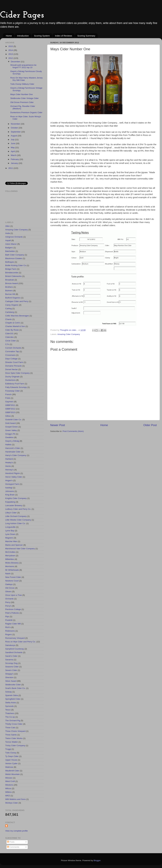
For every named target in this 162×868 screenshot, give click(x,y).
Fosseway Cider (13, 391)
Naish (8, 574)
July (13, 140)
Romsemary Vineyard (15, 638)
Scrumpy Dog (11, 663)
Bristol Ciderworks (13, 276)
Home (9, 36)
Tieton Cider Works (14, 738)
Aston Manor (11, 244)
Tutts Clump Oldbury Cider (22, 84)
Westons (9, 785)
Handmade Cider (13, 452)
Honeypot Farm (12, 484)
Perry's (8, 606)
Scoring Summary (86, 36)
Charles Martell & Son (15, 326)
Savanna (9, 660)
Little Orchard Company (16, 516)
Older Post (150, 425)
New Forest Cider (13, 577)
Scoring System (42, 36)
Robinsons (10, 631)
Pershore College (13, 609)
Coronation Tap (12, 351)
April (13, 151)
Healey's (9, 463)
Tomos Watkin (12, 742)
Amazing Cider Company (69, 334)
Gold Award (10, 423)
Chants (8, 319)
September (16, 132)
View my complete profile (16, 831)
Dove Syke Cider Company (17, 373)
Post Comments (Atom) (73, 431)
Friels (8, 398)
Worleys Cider (12, 803)
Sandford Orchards (14, 652)
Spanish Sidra (12, 695)
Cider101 (9, 334)
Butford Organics (13, 298)
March (14, 155)
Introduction (23, 36)
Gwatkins (9, 437)
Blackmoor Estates (14, 258)
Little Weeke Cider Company (18, 520)
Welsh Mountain (13, 774)
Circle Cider (11, 341)
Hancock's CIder (13, 448)
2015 (11, 46)
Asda (8, 233)
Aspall (8, 240)
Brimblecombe (12, 273)
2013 (11, 54)
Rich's (8, 627)
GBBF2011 (10, 405)
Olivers (8, 592)
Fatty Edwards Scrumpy (16, 387)
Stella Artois (11, 703)
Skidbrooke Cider (13, 685)
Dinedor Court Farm (14, 362)
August (14, 136)
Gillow (8, 416)
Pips (7, 617)
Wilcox (8, 788)
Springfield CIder (13, 699)
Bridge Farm (11, 269)
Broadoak (10, 280)
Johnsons (10, 491)
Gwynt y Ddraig (12, 441)
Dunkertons (10, 380)
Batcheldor (10, 251)
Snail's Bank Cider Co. (15, 688)
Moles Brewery (12, 563)
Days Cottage (11, 359)
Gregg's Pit (10, 434)
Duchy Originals (12, 377)
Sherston (9, 677)
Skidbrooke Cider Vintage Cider (25, 98)
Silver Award (11, 681)
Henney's (9, 470)
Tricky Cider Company (15, 746)
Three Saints (11, 735)
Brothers (9, 287)
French (8, 394)
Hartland (9, 459)
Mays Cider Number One (22, 94)
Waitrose (9, 767)
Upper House (11, 760)
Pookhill (9, 620)
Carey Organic (12, 305)
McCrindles (10, 552)
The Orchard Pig (13, 721)
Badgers (9, 248)
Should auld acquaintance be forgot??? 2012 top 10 (23, 66)
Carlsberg (10, 312)
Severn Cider (11, 670)
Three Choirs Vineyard (15, 731)
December (16, 62)
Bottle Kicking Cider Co (16, 265)
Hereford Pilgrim (13, 473)
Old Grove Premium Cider (22, 102)
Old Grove (10, 588)
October (15, 128)
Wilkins (8, 792)
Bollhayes (10, 262)
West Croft (10, 781)
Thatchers (10, 713)
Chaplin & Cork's (13, 323)
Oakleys (9, 584)
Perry (8, 602)
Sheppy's (9, 674)
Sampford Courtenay (15, 649)
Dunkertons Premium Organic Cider (26, 112)
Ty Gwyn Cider (12, 756)
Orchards (9, 599)
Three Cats (10, 728)
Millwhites (10, 559)
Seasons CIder (12, 667)
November (16, 124)
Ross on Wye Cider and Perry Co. (20, 642)
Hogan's (9, 480)
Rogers (9, 634)
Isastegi (9, 488)
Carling (8, 309)
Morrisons (10, 566)
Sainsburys (10, 645)
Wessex (9, 778)
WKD (8, 796)
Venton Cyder (11, 763)
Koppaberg (10, 502)
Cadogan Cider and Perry (17, 301)
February (15, 159)
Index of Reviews (63, 36)
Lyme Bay (10, 531)
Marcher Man (11, 541)
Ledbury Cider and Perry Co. (18, 509)
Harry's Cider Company (16, 455)
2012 (11, 58)
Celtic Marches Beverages (17, 316)
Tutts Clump (11, 753)
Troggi (8, 749)
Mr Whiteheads (12, 570)
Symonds (9, 706)
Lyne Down (10, 534)
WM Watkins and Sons (15, 799)
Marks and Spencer (14, 545)
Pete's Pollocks (12, 613)
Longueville (10, 527)
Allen (7, 226)
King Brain (10, 495)
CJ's (7, 344)
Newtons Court (12, 581)
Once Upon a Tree (13, 595)
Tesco (8, 710)
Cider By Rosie (12, 330)
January (15, 163)
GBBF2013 (10, 412)
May (13, 147)
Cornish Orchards (13, 348)
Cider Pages (22, 15)
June (13, 143)
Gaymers (9, 402)
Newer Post (58, 425)
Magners (9, 538)
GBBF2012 (10, 409)
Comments (13, 847)
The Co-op (10, 717)
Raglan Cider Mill (13, 624)
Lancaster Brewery (14, 505)
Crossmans (10, 355)
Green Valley (11, 430)
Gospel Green (12, 427)
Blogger (97, 860)
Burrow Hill (10, 294)
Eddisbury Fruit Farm (15, 384)
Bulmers (9, 291)
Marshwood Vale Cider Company (20, 549)
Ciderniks (9, 337)
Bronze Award (12, 283)
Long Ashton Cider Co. (15, 523)
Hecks (8, 466)
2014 (11, 50)
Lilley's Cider (11, 513)
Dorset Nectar (11, 369)
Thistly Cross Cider (14, 724)
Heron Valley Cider (14, 477)
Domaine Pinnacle (13, 366)
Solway (9, 692)
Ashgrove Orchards (14, 237)
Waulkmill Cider (12, 771)
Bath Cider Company (15, 255)
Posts (11, 842)
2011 (11, 168)
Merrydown (10, 556)
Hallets (8, 445)
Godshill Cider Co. (13, 420)
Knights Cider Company (16, 498)
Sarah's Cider (11, 656)
